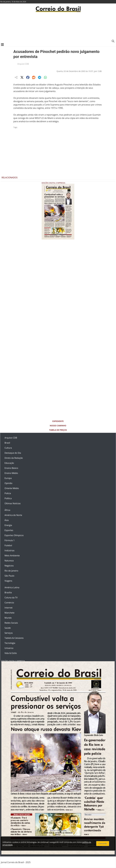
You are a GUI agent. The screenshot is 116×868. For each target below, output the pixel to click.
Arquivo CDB (23, 64)
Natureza (9, 561)
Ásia (7, 520)
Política (8, 498)
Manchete (9, 613)
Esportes (9, 530)
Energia (8, 525)
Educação (9, 463)
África (7, 510)
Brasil (7, 443)
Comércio (9, 603)
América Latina (12, 587)
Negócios (9, 566)
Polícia (8, 493)
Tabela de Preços (58, 430)
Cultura (8, 448)
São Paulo (9, 576)
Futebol (8, 545)
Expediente (58, 421)
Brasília (8, 592)
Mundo (8, 618)
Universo (9, 648)
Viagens (8, 581)
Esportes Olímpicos (14, 535)
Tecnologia (10, 643)
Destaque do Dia (13, 453)
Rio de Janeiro (11, 571)
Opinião (8, 483)
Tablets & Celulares (14, 638)
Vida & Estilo (11, 653)
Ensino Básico (11, 468)
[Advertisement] (58, 27)
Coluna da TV (11, 598)
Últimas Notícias (13, 503)
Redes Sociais (11, 623)
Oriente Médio (12, 488)
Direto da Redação (14, 458)
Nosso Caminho (58, 426)
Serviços (9, 633)
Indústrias (9, 550)
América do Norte (13, 515)
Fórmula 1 (10, 540)
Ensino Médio (11, 473)
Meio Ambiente (12, 556)
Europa (8, 478)
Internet (9, 608)
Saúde (8, 628)
